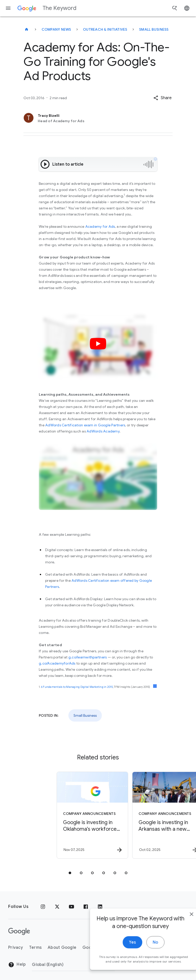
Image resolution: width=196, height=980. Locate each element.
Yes (121, 954)
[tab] (70, 873)
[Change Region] (73, 965)
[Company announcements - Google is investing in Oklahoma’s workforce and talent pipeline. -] (60, 815)
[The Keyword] (27, 29)
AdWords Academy (103, 431)
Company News (56, 29)
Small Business (154, 29)
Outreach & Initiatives (105, 29)
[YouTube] (71, 907)
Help (17, 965)
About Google (62, 948)
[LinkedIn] (100, 907)
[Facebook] (86, 907)
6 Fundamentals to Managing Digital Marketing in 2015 (77, 687)
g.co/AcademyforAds (57, 663)
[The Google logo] (19, 931)
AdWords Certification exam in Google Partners (85, 425)
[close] (180, 926)
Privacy (16, 948)
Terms (35, 948)
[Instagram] (43, 907)
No (144, 954)
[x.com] (57, 907)
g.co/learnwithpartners (88, 657)
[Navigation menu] (8, 8)
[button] (162, 98)
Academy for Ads (100, 226)
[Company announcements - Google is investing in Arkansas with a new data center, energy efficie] (135, 815)
